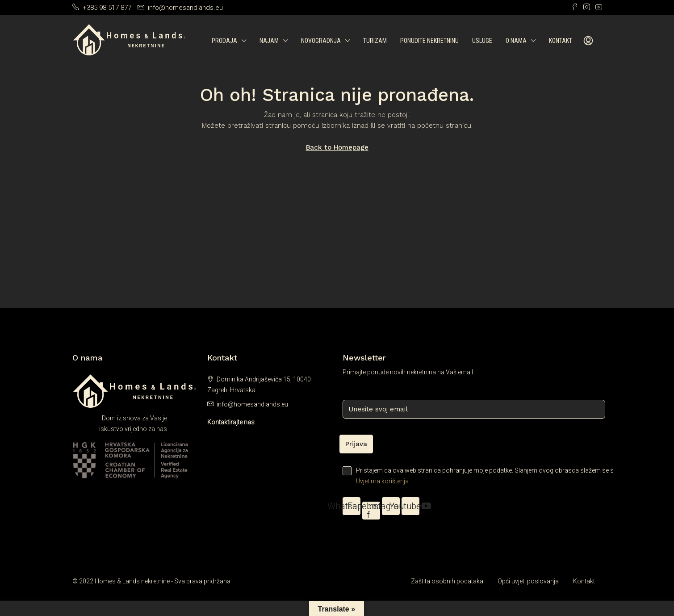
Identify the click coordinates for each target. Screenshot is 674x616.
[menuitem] (588, 41)
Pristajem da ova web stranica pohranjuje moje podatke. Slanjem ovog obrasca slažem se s (472, 476)
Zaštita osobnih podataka (447, 581)
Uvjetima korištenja (382, 481)
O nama (516, 41)
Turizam (375, 41)
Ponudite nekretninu (429, 41)
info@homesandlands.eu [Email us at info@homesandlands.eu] (252, 404)
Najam (269, 41)
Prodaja (224, 41)
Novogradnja (321, 41)
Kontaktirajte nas (231, 422)
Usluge (482, 41)
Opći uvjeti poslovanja (528, 581)
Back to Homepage (337, 147)
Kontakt (561, 41)
